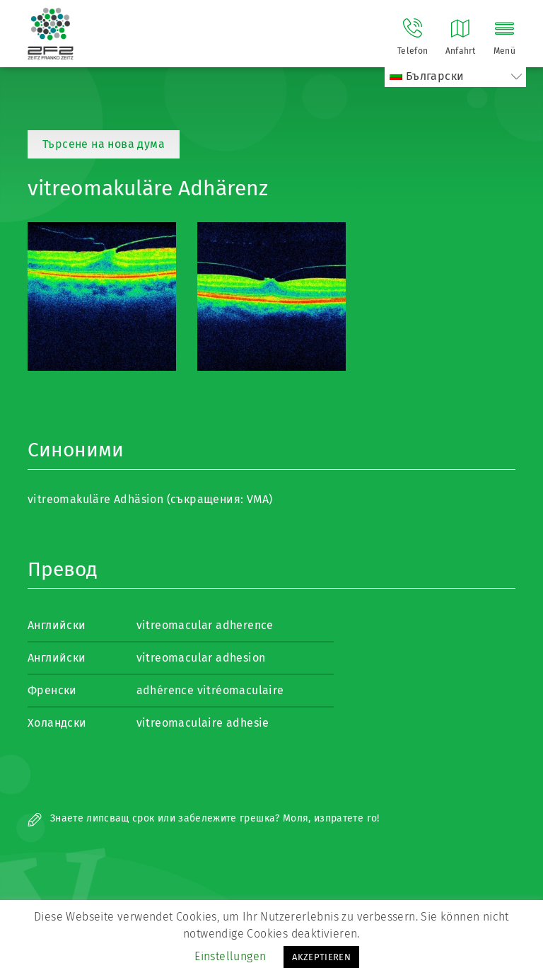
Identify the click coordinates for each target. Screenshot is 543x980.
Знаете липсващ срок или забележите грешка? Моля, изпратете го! (204, 818)
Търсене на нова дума (104, 144)
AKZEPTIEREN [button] (321, 957)
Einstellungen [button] (230, 956)
